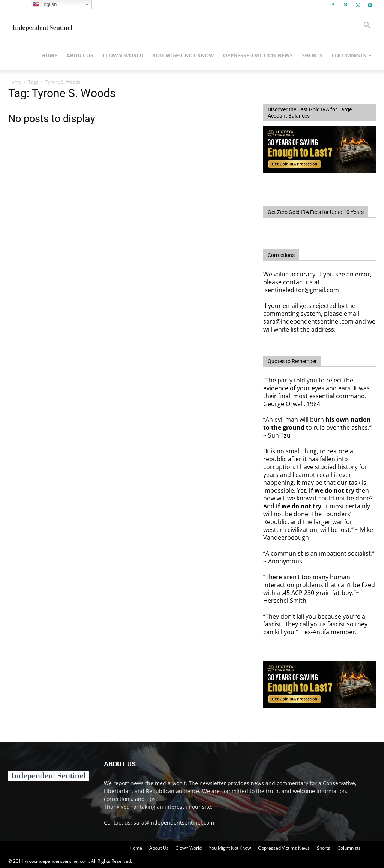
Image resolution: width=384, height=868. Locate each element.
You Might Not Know (183, 55)
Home (49, 55)
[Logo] (42, 25)
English (45, 4)
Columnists (352, 55)
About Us (80, 55)
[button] (367, 26)
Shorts (312, 55)
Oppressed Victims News (258, 55)
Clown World (123, 55)
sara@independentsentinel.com (174, 822)
